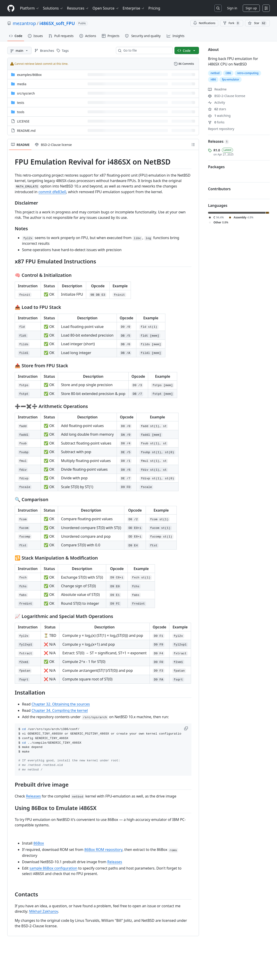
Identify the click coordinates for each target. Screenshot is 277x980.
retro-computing (248, 73)
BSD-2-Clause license (227, 96)
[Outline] (193, 145)
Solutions (53, 8)
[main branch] (19, 50)
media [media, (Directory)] (22, 84)
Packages (216, 167)
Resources (78, 8)
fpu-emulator (230, 79)
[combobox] (146, 50)
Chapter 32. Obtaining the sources (61, 704)
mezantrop (24, 23)
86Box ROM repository (103, 850)
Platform (30, 8)
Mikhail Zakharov (43, 911)
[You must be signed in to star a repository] (257, 23)
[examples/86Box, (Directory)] (29, 75)
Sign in (232, 8)
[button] (186, 728)
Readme (217, 89)
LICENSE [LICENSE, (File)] (23, 121)
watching (219, 116)
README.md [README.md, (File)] (26, 131)
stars (217, 109)
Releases (33, 796)
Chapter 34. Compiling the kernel (60, 710)
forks (216, 122)
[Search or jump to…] (218, 8)
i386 (228, 73)
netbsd (215, 73)
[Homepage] (11, 8)
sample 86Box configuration (53, 868)
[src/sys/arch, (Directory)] (26, 93)
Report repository (221, 129)
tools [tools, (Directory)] (21, 112)
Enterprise (134, 8)
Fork (232, 23)
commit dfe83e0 (52, 192)
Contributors (219, 189)
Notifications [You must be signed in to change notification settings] (204, 23)
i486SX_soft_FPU (57, 23)
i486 (213, 79)
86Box (39, 843)
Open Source (106, 8)
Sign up (251, 8)
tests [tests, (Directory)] (21, 103)
